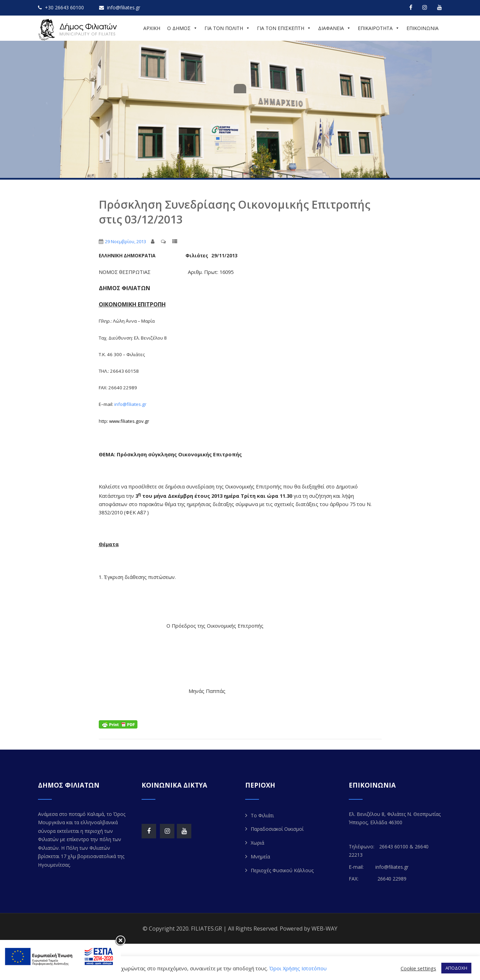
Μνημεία (260, 857)
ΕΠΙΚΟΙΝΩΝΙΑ (423, 28)
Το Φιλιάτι (262, 815)
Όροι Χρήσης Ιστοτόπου (298, 968)
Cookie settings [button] (418, 968)
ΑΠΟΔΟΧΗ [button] (456, 968)
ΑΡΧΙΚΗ (152, 28)
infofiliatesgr (130, 404)
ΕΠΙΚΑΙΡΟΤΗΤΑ (379, 28)
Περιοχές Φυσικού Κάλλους (282, 870)
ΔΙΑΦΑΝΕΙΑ (334, 28)
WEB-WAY (324, 929)
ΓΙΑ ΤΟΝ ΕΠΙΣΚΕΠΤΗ (284, 28)
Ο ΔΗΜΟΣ (182, 28)
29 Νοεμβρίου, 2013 (126, 241)
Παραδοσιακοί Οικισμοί (277, 829)
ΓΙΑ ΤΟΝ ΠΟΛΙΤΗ (227, 28)
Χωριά (257, 843)
